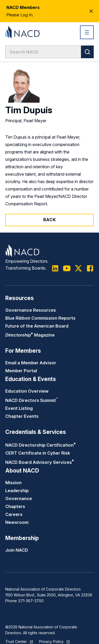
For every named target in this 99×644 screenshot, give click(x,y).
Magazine (30, 335)
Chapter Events (22, 416)
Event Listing (19, 408)
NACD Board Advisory (40, 462)
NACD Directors (32, 400)
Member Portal (21, 371)
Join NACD (17, 550)
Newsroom (17, 522)
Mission (13, 483)
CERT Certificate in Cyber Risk (38, 453)
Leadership (17, 491)
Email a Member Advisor (31, 363)
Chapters (15, 506)
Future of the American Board (37, 326)
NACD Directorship (41, 445)
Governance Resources (31, 310)
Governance (19, 498)
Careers (14, 514)
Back (50, 220)
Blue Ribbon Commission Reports (40, 318)
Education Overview (27, 391)
